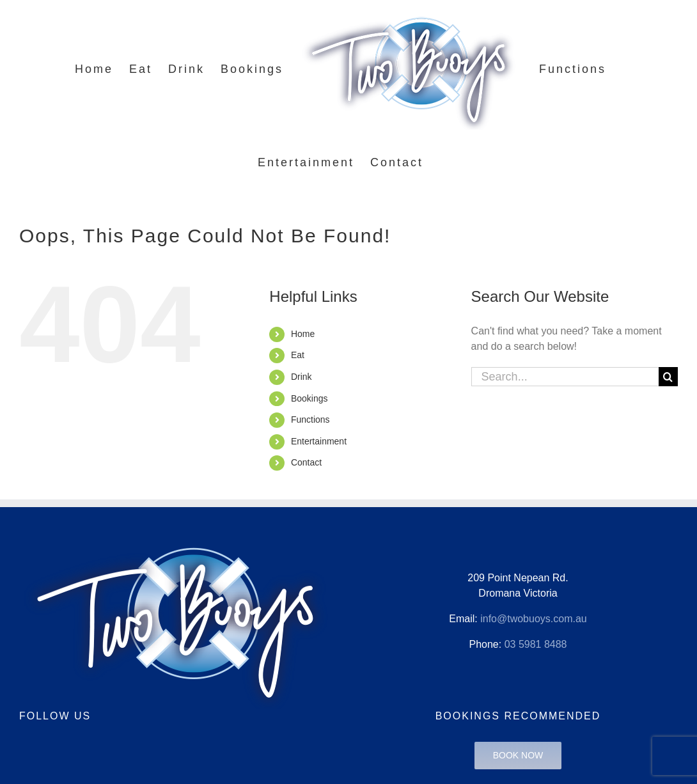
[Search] (668, 377)
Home (303, 334)
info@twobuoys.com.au (534, 619)
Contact (306, 462)
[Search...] (565, 377)
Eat (298, 355)
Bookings (309, 398)
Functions (310, 419)
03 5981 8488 (536, 644)
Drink (302, 377)
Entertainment (319, 441)
